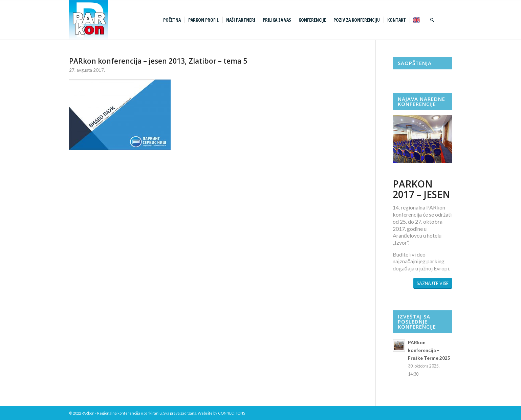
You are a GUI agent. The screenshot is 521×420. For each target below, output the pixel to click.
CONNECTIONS (232, 413)
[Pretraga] (432, 20)
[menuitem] (173, 20)
